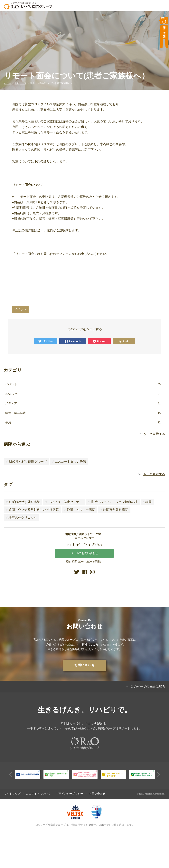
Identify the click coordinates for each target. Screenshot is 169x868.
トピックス (21, 83)
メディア (83, 403)
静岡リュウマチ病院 (80, 510)
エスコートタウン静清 (69, 462)
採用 (83, 422)
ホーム (7, 83)
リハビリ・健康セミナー (64, 502)
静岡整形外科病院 (114, 510)
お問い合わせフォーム (56, 254)
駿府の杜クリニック (21, 518)
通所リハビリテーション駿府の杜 (113, 502)
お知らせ (83, 394)
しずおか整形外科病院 (23, 502)
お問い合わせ (97, 794)
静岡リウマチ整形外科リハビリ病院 (32, 510)
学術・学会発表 (83, 413)
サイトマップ (12, 794)
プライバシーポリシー (70, 794)
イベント (83, 384)
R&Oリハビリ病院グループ (26, 462)
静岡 (147, 502)
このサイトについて (38, 794)
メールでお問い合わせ (84, 553)
